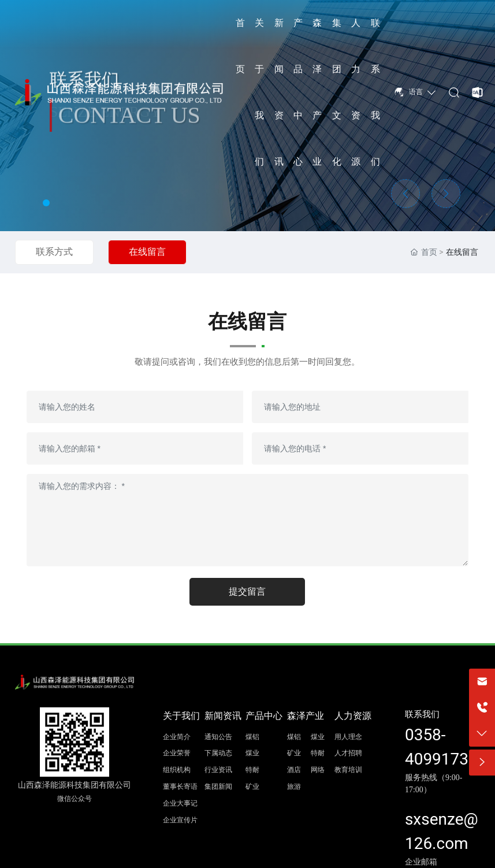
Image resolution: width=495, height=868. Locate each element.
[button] (46, 203)
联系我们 (422, 714)
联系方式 (54, 252)
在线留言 (147, 252)
